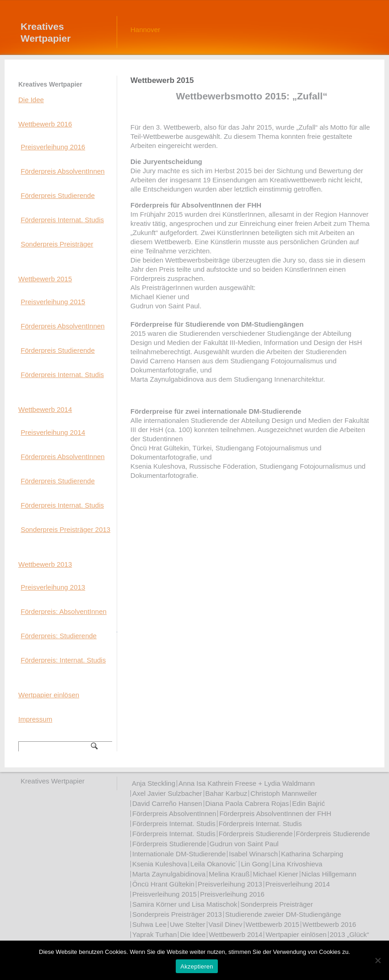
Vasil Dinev (226, 924)
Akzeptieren (197, 966)
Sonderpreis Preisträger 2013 (65, 529)
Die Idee (31, 100)
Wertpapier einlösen (49, 695)
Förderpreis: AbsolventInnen (64, 611)
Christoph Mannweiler (284, 793)
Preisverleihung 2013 (53, 587)
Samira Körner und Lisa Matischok (185, 904)
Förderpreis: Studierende (59, 636)
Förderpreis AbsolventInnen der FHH (275, 813)
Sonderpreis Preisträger (57, 244)
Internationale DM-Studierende (179, 854)
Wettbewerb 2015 (45, 279)
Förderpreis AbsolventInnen (62, 171)
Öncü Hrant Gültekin (163, 884)
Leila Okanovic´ (214, 864)
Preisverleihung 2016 (53, 147)
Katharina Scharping (312, 854)
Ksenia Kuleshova (160, 864)
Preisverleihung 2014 (53, 432)
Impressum (35, 719)
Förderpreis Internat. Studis (62, 220)
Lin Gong (255, 864)
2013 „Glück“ (350, 934)
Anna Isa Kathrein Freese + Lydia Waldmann (247, 783)
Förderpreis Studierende (58, 195)
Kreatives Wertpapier (46, 32)
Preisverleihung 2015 (53, 302)
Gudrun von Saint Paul (244, 844)
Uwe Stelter (188, 924)
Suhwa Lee (149, 924)
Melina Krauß (229, 874)
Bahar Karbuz (227, 793)
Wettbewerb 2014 (45, 409)
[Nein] (378, 960)
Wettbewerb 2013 (45, 564)
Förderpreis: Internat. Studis (63, 660)
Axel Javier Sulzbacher (167, 793)
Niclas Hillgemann (329, 874)
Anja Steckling (154, 783)
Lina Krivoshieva (297, 864)
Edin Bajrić (308, 803)
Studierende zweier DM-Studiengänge (283, 914)
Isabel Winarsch (253, 854)
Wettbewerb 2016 (45, 124)
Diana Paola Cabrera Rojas (247, 803)
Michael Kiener (275, 874)
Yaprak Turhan (154, 934)
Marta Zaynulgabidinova (169, 874)
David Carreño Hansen (167, 803)
